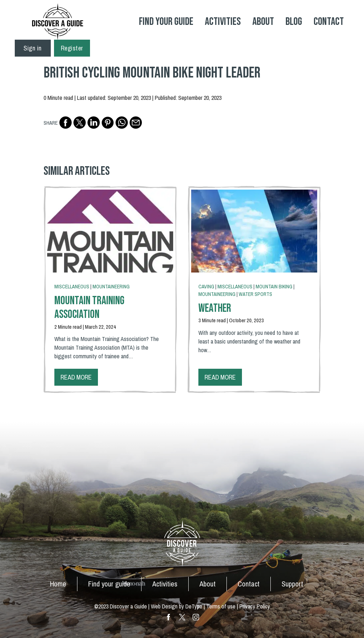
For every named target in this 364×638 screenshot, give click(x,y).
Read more (76, 377)
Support (292, 584)
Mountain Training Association (89, 308)
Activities (223, 22)
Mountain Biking (274, 287)
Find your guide (109, 584)
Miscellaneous (72, 287)
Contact (329, 22)
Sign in (33, 48)
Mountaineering (111, 287)
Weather (215, 308)
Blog (294, 22)
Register (72, 48)
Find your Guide (166, 22)
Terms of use (221, 606)
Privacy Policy (255, 606)
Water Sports (255, 294)
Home (58, 584)
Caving (206, 287)
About (263, 22)
